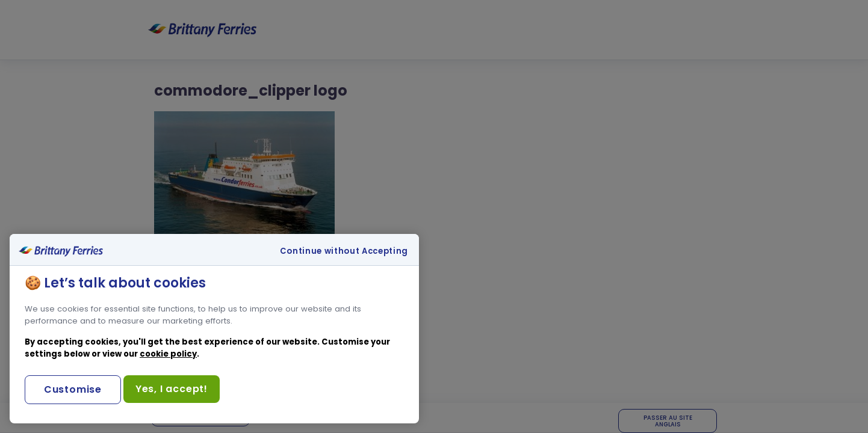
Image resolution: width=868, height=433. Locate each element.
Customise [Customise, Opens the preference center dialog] (73, 389)
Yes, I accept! (172, 389)
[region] (214, 329)
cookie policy (168, 354)
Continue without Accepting (344, 251)
